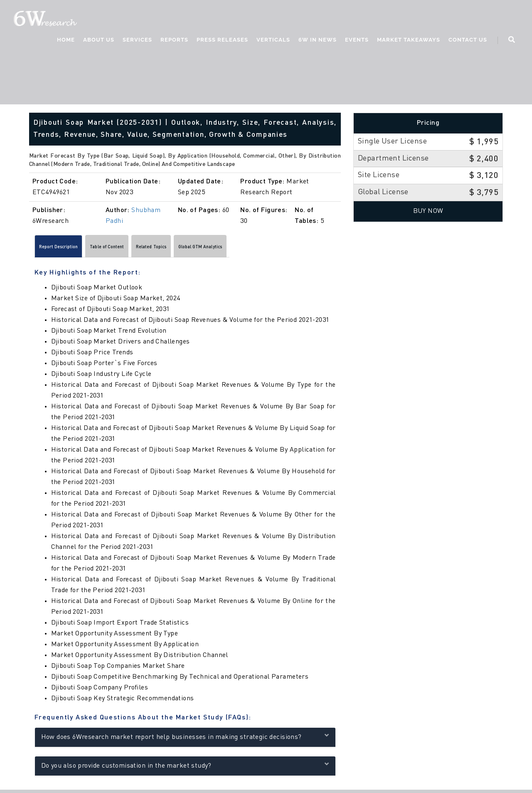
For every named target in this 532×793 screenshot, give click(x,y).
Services (137, 40)
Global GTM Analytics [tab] (269, 249)
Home (66, 40)
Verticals (273, 40)
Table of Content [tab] (138, 249)
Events (357, 40)
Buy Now (428, 211)
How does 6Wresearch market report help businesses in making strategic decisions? (185, 739)
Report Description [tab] (69, 249)
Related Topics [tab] (200, 249)
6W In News (318, 40)
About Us (99, 40)
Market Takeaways (409, 40)
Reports (174, 40)
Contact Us (468, 40)
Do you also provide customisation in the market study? (185, 768)
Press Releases (222, 40)
